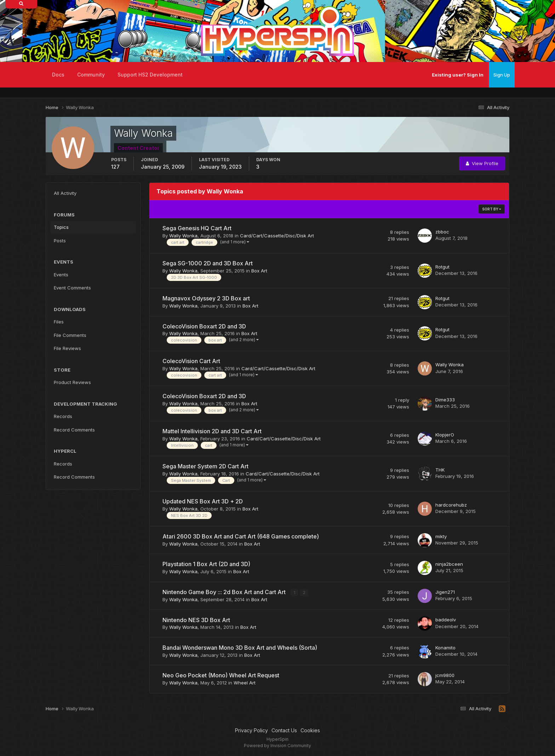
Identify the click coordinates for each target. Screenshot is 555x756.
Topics (61, 227)
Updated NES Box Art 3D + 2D (203, 501)
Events (61, 275)
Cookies (310, 730)
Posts (60, 241)
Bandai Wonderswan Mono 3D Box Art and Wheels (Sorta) (240, 648)
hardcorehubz (451, 505)
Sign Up (502, 75)
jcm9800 (445, 675)
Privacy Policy (251, 730)
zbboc (442, 232)
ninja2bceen (449, 564)
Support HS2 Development (150, 75)
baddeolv (446, 620)
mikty (441, 536)
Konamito (445, 648)
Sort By (492, 209)
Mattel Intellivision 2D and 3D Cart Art (212, 431)
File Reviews (67, 348)
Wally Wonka (183, 236)
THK (440, 470)
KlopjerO (445, 435)
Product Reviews (72, 382)
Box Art (259, 271)
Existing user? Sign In (458, 75)
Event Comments (72, 288)
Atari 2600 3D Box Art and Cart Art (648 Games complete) (241, 536)
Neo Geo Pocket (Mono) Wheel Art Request (221, 675)
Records (63, 416)
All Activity (65, 193)
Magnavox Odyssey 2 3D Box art (206, 298)
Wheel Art (245, 683)
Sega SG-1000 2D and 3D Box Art (208, 263)
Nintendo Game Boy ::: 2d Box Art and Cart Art (225, 592)
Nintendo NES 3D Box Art (196, 620)
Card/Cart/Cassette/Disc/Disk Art (277, 236)
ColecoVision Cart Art (191, 361)
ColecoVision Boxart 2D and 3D (204, 326)
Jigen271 (445, 592)
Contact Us (284, 730)
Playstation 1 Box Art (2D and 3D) (206, 564)
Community (91, 75)
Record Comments (74, 430)
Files (59, 322)
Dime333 (445, 400)
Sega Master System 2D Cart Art (205, 466)
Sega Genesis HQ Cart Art (197, 228)
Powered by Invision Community (277, 746)
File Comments (70, 335)
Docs (58, 75)
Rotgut (442, 267)
